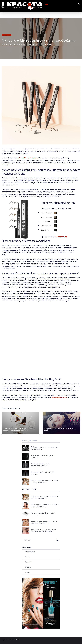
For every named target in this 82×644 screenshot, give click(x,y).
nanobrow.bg (61, 237)
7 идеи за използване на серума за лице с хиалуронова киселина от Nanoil (19, 430)
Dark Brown (46, 226)
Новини (28, 567)
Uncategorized (30, 552)
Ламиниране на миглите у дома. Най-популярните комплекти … (44, 531)
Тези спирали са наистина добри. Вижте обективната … (44, 522)
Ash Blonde (46, 221)
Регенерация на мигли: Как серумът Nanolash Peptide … (45, 505)
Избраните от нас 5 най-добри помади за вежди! (60, 430)
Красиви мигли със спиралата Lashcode (43, 456)
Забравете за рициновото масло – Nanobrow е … (45, 448)
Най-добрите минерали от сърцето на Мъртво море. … (45, 481)
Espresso (45, 230)
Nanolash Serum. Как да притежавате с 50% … (40, 465)
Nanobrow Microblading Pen (27, 158)
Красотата (7, 35)
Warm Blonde (47, 217)
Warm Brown (46, 213)
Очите (27, 572)
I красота (5, 640)
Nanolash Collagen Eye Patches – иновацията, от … (44, 514)
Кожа (27, 557)
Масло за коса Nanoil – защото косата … (43, 473)
